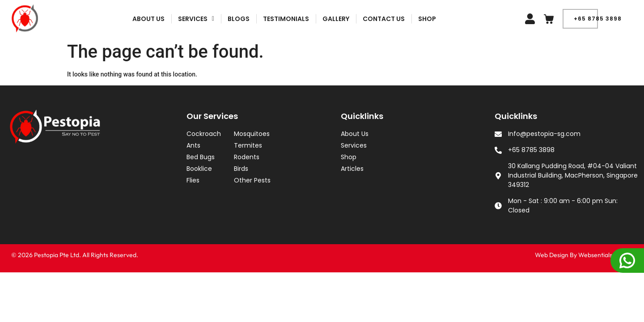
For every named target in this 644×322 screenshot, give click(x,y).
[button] (228, 19)
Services (228, 19)
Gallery (369, 19)
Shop (460, 19)
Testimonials (319, 19)
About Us (181, 19)
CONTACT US (416, 19)
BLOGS (271, 19)
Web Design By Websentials (574, 255)
